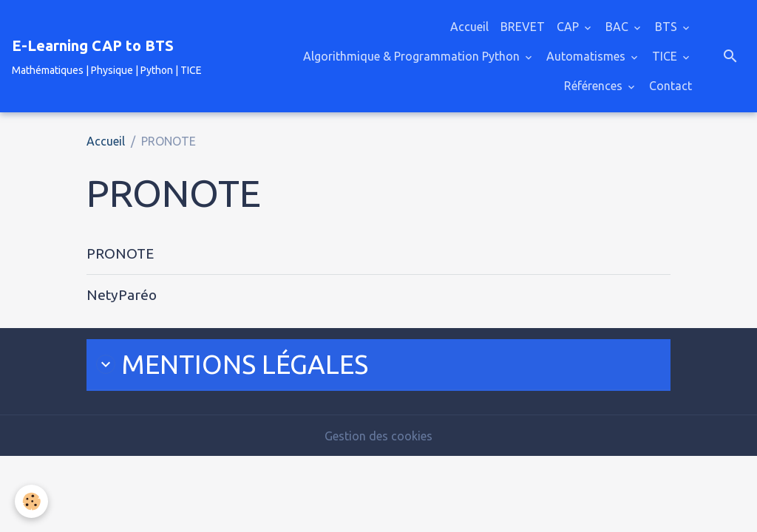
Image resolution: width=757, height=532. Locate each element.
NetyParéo (122, 295)
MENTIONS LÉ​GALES (232, 364)
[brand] (107, 57)
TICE (666, 56)
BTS (668, 27)
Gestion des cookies (378, 436)
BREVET (523, 27)
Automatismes (587, 56)
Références (595, 86)
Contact (671, 86)
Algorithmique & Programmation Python (413, 56)
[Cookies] (31, 501)
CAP (569, 27)
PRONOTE (120, 253)
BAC (618, 27)
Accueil (469, 27)
